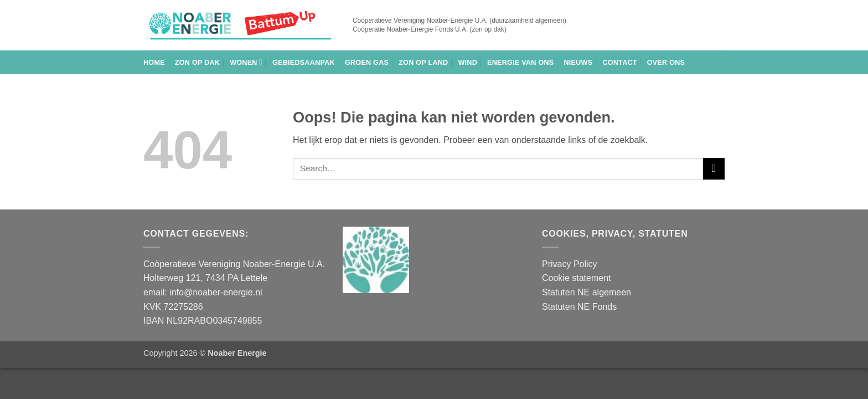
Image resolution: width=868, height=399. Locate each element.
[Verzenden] (714, 169)
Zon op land (423, 63)
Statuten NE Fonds (579, 307)
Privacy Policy (570, 264)
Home (154, 63)
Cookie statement (577, 278)
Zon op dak (197, 63)
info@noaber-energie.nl (216, 292)
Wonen (246, 62)
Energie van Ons (520, 63)
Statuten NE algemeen (587, 292)
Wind (467, 63)
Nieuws (578, 63)
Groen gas (367, 63)
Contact (619, 63)
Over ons (666, 63)
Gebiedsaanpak (304, 63)
